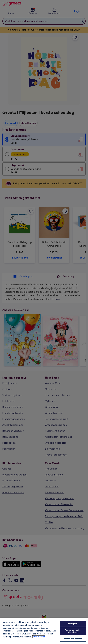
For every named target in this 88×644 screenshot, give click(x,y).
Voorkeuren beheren (73, 639)
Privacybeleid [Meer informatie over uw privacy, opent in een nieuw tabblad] (39, 637)
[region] (44, 631)
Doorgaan (73, 624)
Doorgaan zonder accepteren (73, 631)
